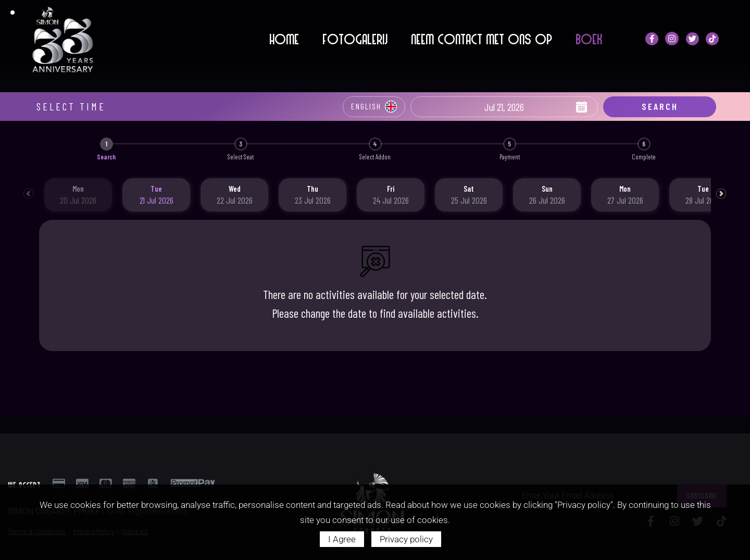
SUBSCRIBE (702, 476)
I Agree (342, 539)
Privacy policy (406, 539)
